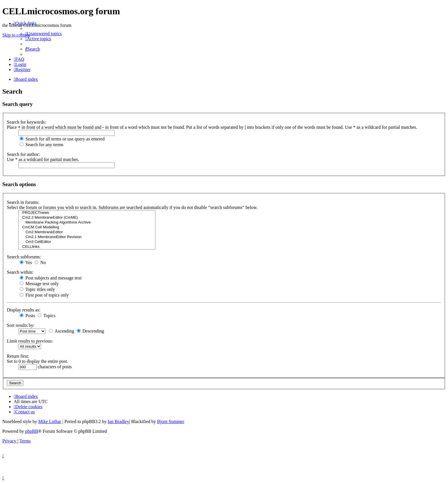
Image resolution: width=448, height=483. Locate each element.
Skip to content (16, 35)
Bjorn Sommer (171, 421)
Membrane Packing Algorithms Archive (87, 223)
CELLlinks (87, 247)
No (40, 262)
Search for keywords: (26, 122)
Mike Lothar (50, 421)
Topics (47, 316)
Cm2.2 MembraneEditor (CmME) (87, 218)
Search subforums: (24, 257)
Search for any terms (42, 145)
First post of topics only (44, 295)
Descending (91, 331)
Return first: (18, 356)
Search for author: (23, 154)
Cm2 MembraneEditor (87, 232)
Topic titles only (37, 289)
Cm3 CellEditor (87, 242)
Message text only (39, 284)
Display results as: (24, 310)
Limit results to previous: (30, 341)
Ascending (62, 331)
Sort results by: (21, 325)
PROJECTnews (87, 213)
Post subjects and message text (51, 278)
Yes (26, 262)
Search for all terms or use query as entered (62, 139)
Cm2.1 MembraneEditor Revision (87, 237)
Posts (27, 316)
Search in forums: (23, 202)
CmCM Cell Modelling (87, 227)
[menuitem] (43, 34)
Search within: (20, 272)
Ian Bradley (118, 421)
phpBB (32, 431)
